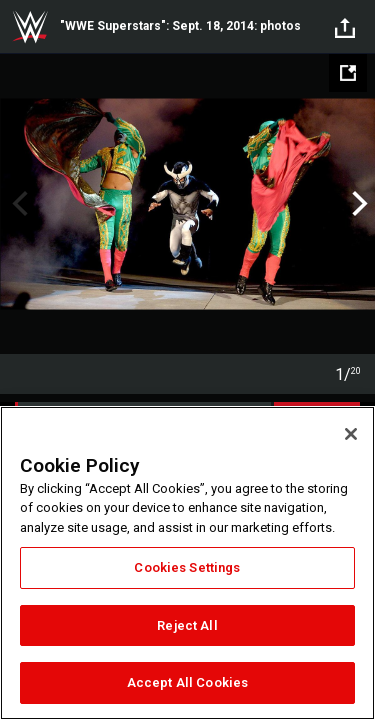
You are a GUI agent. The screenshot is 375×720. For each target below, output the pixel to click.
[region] (187, 563)
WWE (30, 27)
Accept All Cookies (187, 682)
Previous (17, 204)
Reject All (187, 625)
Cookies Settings (187, 567)
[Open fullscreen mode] (348, 73)
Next (357, 204)
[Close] (351, 434)
